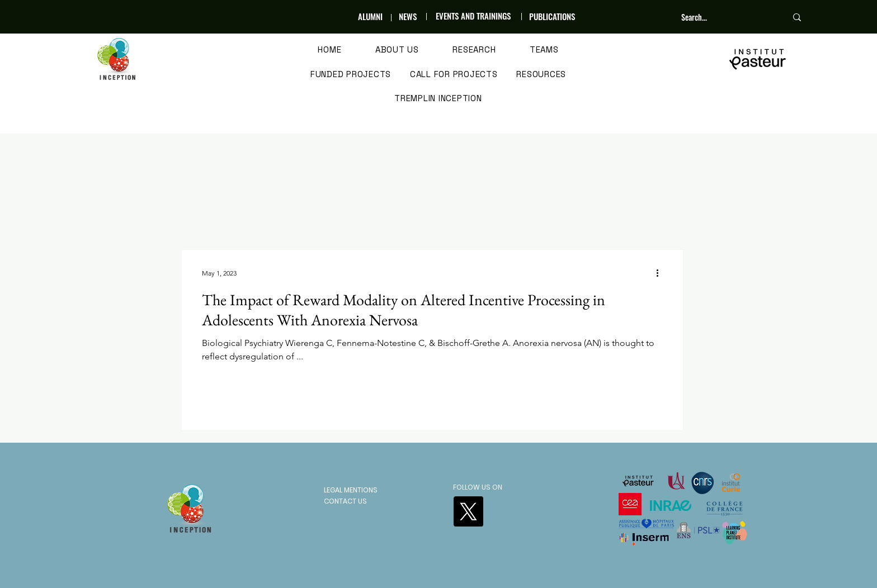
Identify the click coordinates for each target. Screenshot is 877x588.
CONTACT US (345, 501)
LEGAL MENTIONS (351, 490)
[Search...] (725, 17)
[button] (397, 50)
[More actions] (661, 273)
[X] (468, 511)
